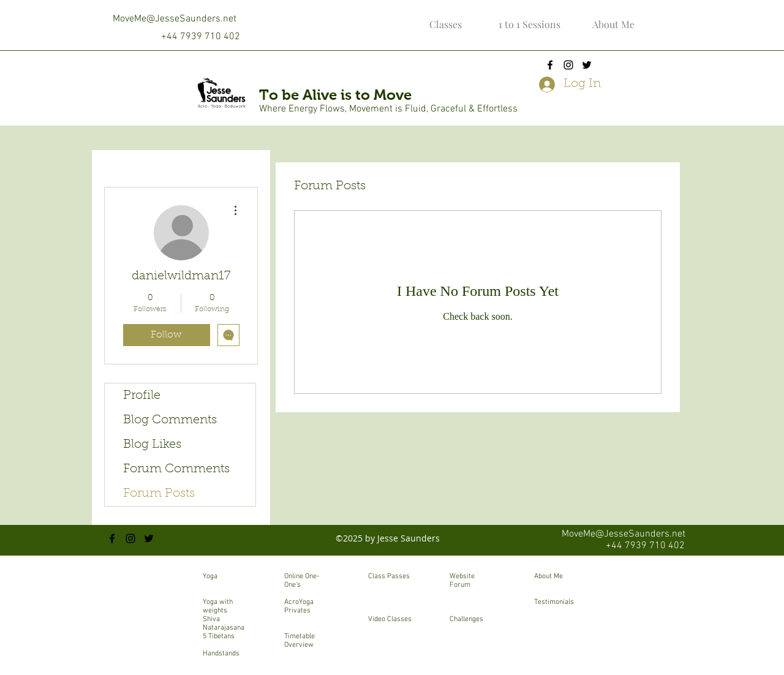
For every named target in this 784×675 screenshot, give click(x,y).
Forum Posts (159, 494)
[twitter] (587, 65)
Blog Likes (152, 445)
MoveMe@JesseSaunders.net (175, 19)
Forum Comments (176, 469)
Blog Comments (170, 420)
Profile (142, 396)
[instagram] (568, 65)
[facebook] (550, 65)
